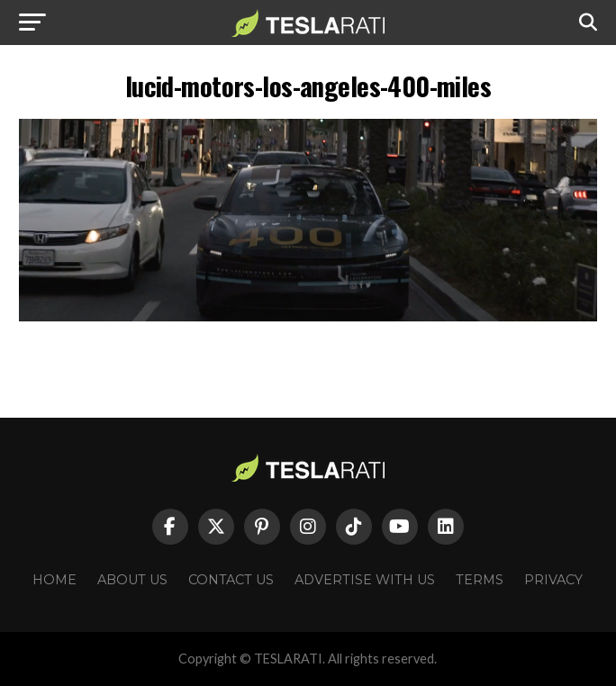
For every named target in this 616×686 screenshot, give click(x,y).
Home (54, 580)
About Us (132, 580)
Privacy (553, 580)
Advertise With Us (365, 580)
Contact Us (231, 580)
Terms (480, 580)
